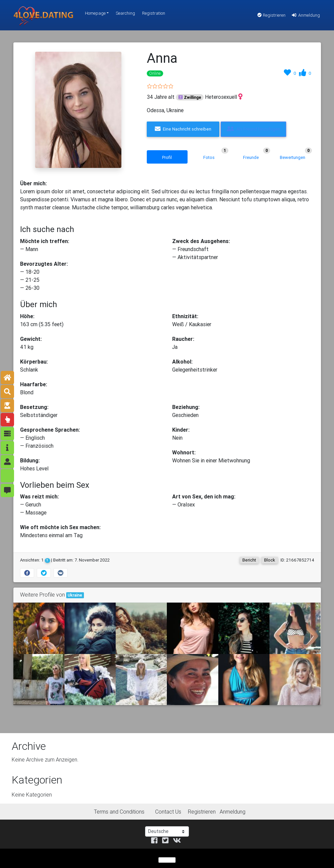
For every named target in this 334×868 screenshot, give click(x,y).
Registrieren (271, 15)
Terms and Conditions (119, 812)
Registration (154, 13)
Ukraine (75, 595)
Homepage (95, 13)
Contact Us (168, 812)
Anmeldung (305, 15)
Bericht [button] (249, 560)
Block (270, 560)
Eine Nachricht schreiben (183, 129)
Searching (125, 13)
